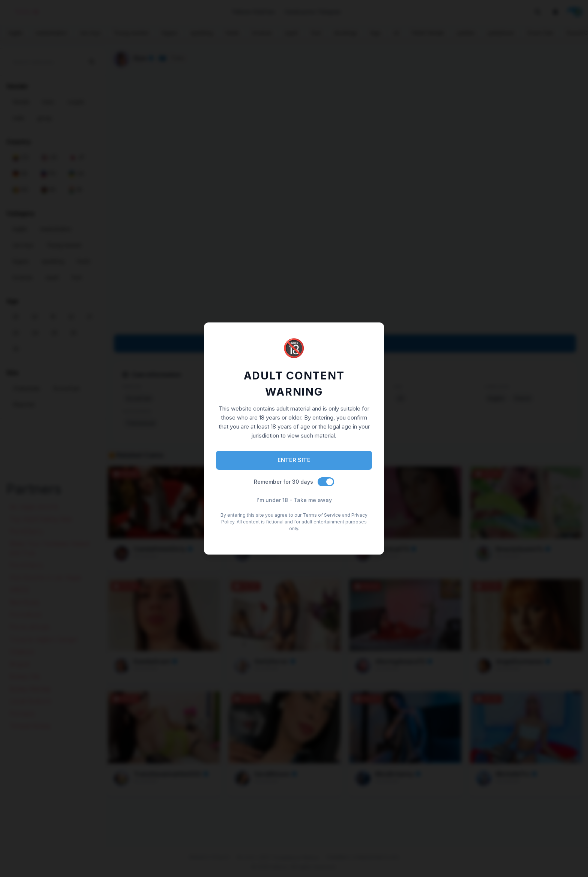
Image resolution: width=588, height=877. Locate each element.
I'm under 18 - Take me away (294, 500)
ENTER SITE (294, 460)
